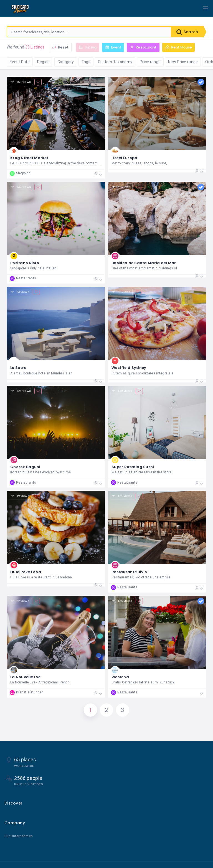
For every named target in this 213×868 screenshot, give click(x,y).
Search (187, 32)
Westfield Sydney (129, 368)
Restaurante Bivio (129, 572)
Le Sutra (18, 368)
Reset (60, 47)
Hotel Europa (124, 158)
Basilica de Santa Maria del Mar (144, 263)
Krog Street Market (29, 158)
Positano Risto (25, 263)
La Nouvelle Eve (25, 677)
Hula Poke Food (26, 572)
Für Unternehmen (19, 836)
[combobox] (89, 32)
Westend (120, 677)
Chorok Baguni (25, 467)
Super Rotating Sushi (133, 467)
